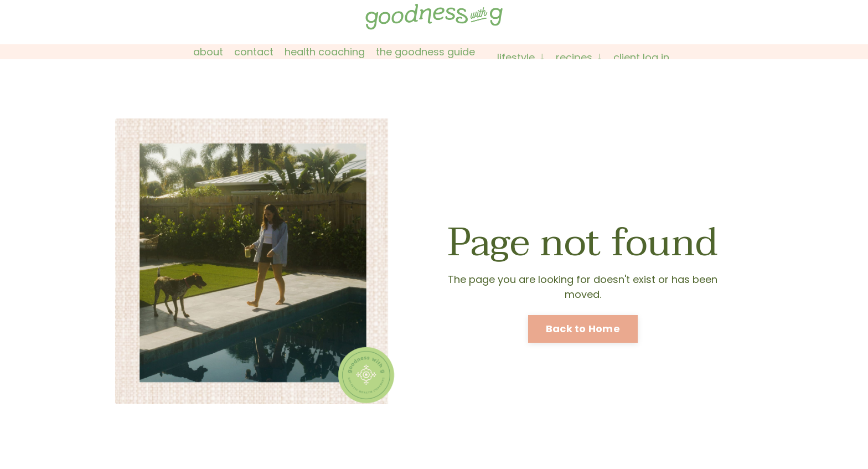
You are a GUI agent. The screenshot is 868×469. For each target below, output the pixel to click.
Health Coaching (325, 52)
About (208, 52)
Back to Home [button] (583, 329)
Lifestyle (521, 57)
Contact (254, 52)
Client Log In (641, 57)
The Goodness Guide (425, 52)
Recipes (579, 57)
